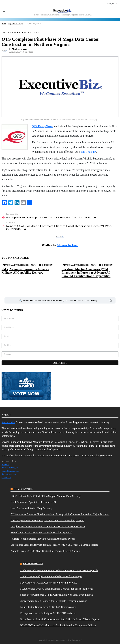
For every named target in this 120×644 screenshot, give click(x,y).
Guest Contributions (10, 471)
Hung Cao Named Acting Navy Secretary (31, 508)
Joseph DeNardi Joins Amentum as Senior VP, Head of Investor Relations (48, 527)
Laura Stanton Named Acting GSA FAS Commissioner (48, 607)
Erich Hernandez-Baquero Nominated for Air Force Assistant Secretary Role (59, 571)
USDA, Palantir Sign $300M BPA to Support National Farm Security (46, 496)
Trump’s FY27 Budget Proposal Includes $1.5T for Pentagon (51, 577)
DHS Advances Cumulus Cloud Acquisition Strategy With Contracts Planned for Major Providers (60, 514)
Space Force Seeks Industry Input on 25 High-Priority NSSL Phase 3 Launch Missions (54, 545)
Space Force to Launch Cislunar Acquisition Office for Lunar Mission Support (60, 619)
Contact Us (6, 477)
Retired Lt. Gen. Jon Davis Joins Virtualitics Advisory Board (41, 533)
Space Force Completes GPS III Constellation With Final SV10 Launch (56, 595)
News (34, 265)
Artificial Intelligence (16, 265)
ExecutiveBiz (8, 422)
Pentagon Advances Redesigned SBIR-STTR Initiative (48, 613)
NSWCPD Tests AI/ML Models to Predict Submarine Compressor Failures (58, 625)
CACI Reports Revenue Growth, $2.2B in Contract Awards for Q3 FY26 (47, 521)
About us (5, 464)
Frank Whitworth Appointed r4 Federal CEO (33, 502)
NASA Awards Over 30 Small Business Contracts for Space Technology (57, 589)
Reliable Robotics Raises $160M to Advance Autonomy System (43, 539)
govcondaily (33, 563)
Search (111, 301)
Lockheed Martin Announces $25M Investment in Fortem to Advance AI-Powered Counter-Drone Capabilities (86, 273)
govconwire (23, 489)
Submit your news (9, 474)
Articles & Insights (10, 468)
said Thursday (89, 152)
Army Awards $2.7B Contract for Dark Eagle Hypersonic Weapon (54, 601)
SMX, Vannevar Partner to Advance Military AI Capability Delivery (25, 271)
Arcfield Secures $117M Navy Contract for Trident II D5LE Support (45, 551)
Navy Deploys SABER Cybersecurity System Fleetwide (49, 583)
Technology (46, 265)
